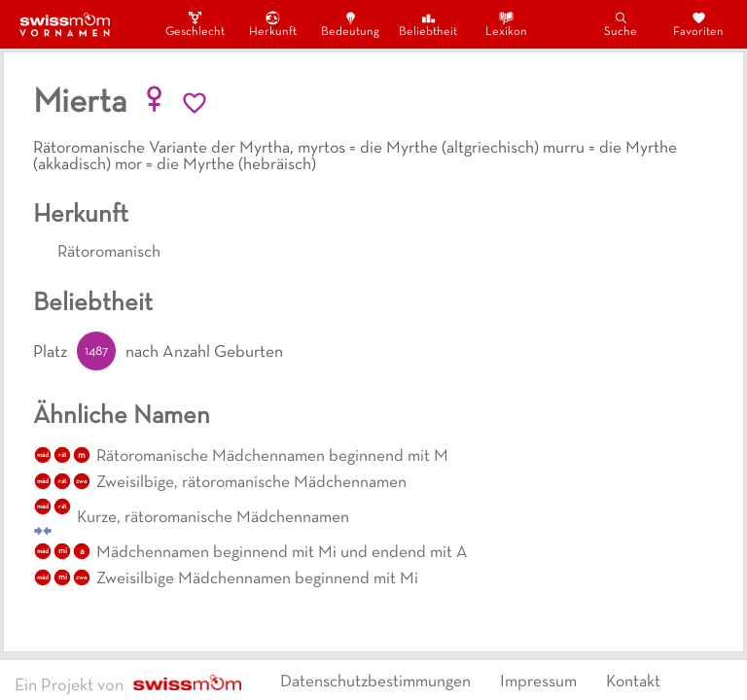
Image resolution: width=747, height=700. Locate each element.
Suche (621, 24)
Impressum (538, 682)
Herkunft (273, 24)
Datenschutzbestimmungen (375, 682)
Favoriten (698, 24)
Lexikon (506, 24)
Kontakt (633, 682)
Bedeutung (350, 24)
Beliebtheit (428, 24)
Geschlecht (195, 24)
